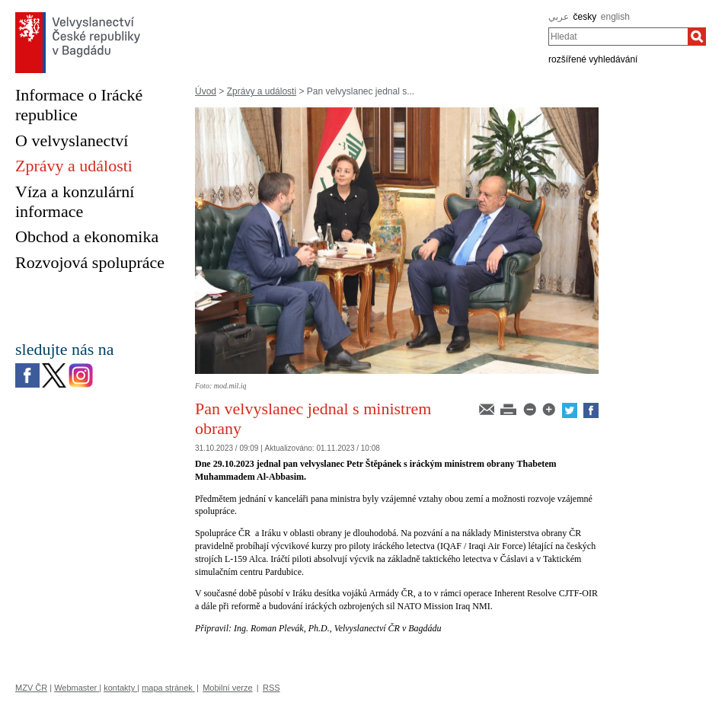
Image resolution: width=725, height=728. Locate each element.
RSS (271, 688)
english (615, 17)
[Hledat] (697, 37)
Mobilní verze (227, 688)
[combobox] (618, 37)
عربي (559, 17)
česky (585, 17)
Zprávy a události (262, 91)
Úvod (206, 91)
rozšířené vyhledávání (593, 59)
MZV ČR (31, 688)
